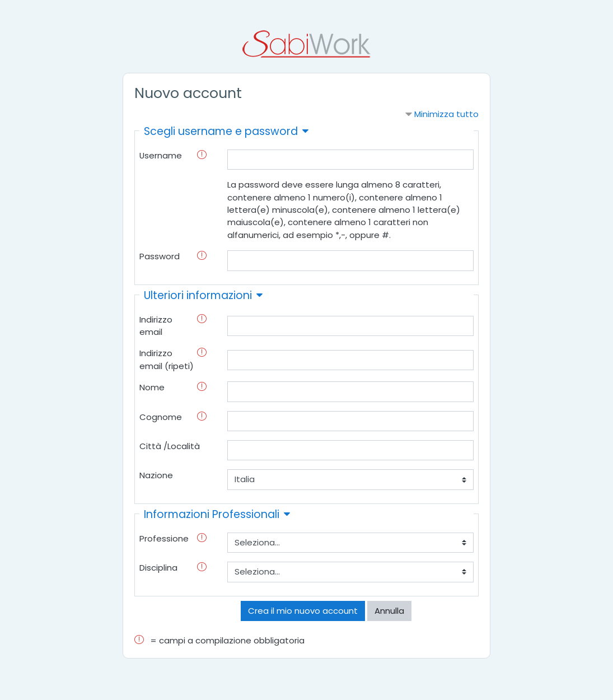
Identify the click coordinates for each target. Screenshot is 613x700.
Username (161, 155)
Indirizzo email (156, 326)
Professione (164, 538)
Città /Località (170, 446)
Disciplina (158, 568)
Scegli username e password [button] (221, 131)
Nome (152, 387)
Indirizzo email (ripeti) (167, 359)
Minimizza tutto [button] (446, 114)
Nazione (156, 475)
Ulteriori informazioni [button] (198, 295)
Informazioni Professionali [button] (212, 514)
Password (160, 256)
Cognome (161, 417)
